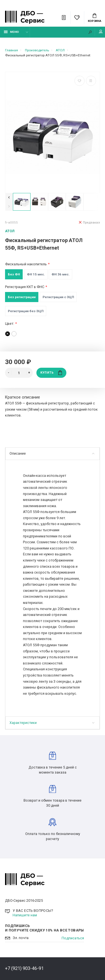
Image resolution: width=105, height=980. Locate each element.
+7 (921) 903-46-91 (24, 968)
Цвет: (10, 324)
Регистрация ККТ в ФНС (25, 287)
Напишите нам (25, 915)
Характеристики (52, 723)
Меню (12, 32)
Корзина (95, 18)
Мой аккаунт (101, 32)
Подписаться (73, 938)
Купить (51, 373)
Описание (52, 453)
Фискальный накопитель (26, 264)
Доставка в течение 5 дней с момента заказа (53, 763)
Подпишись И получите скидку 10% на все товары (45, 928)
